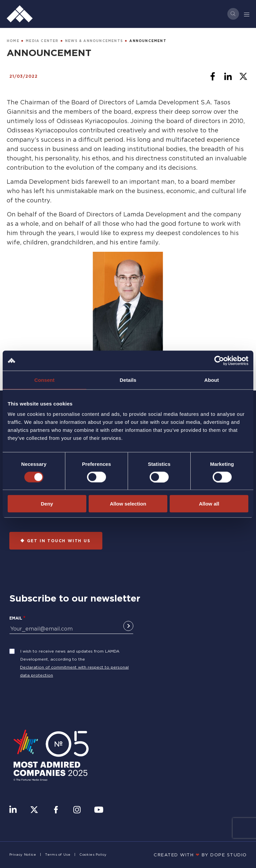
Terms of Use (58, 854)
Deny (47, 504)
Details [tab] (128, 380)
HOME (13, 41)
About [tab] (212, 380)
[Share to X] (243, 76)
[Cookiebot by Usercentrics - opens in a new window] (219, 360)
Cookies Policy (93, 854)
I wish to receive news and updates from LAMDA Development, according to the (70, 655)
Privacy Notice (23, 854)
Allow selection (128, 504)
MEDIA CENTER (42, 41)
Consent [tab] (44, 380)
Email (16, 618)
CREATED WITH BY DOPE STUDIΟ (200, 855)
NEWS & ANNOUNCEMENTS (94, 41)
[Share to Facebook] (213, 76)
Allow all (209, 504)
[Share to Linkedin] (228, 76)
